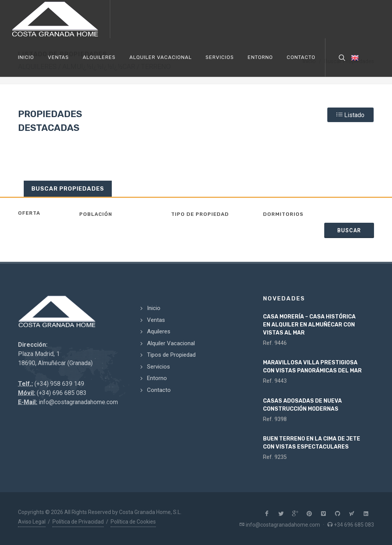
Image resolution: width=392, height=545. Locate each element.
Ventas (156, 320)
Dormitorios (283, 214)
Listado (350, 114)
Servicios (158, 367)
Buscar (349, 230)
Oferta (29, 213)
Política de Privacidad (78, 522)
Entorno (157, 378)
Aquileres (159, 331)
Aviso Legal (32, 522)
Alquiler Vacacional (171, 343)
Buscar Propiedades (68, 189)
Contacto (159, 390)
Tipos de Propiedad (171, 355)
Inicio (154, 308)
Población (96, 214)
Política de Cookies (133, 522)
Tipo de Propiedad (200, 214)
